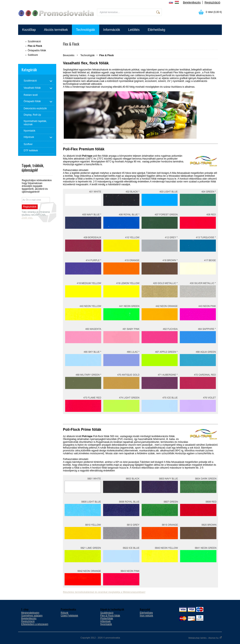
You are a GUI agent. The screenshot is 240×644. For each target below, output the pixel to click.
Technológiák (85, 30)
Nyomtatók (106, 624)
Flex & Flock (35, 46)
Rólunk (64, 613)
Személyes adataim (32, 616)
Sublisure (33, 55)
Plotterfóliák (107, 618)
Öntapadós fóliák (37, 50)
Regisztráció (212, 2)
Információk (112, 30)
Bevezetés (69, 55)
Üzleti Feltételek (69, 616)
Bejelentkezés (192, 2)
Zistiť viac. (27, 218)
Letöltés (134, 30)
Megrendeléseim (30, 613)
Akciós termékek (56, 30)
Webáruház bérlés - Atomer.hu (205, 638)
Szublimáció (34, 41)
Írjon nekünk (146, 616)
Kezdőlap (29, 30)
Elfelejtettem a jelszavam (35, 624)
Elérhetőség (156, 30)
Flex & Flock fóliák (110, 616)
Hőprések (105, 621)
